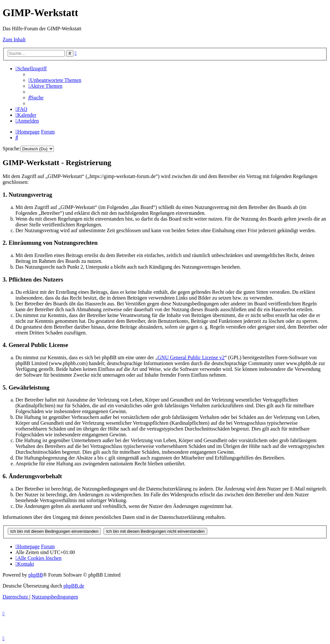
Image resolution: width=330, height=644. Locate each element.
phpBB (36, 575)
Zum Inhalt (14, 40)
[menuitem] (55, 80)
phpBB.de (74, 586)
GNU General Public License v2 (191, 357)
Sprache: (12, 149)
